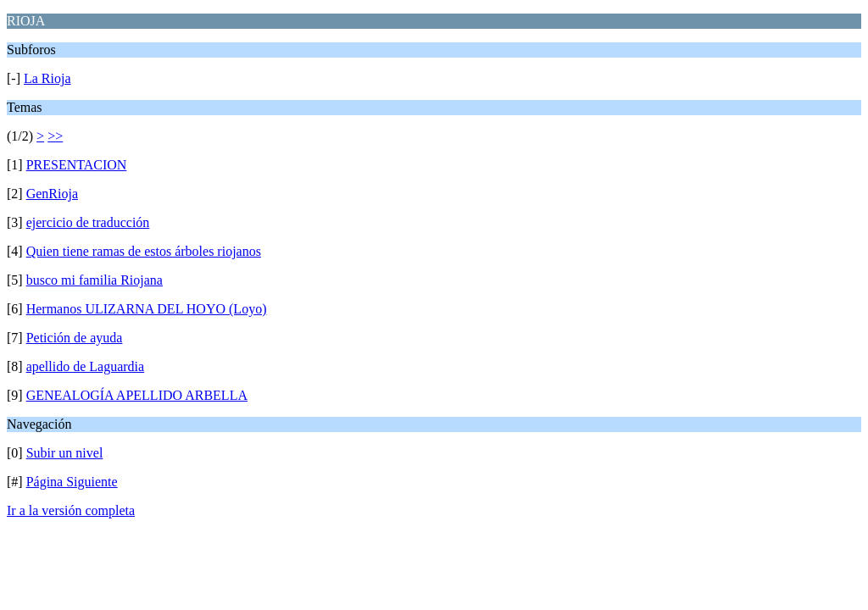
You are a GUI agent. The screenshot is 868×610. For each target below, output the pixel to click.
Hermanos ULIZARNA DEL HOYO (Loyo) (147, 309)
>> (55, 136)
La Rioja (47, 78)
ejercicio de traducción (88, 222)
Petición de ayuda (75, 338)
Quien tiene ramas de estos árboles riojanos (144, 251)
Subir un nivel (65, 453)
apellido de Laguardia (86, 366)
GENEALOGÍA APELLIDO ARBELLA (137, 395)
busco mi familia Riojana (95, 280)
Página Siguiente (72, 482)
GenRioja (52, 194)
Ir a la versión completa (71, 510)
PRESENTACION (77, 165)
